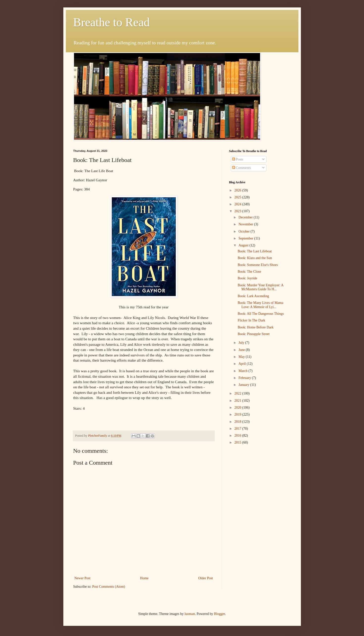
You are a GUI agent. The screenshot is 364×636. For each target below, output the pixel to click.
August (244, 245)
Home (144, 578)
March (243, 371)
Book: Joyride (247, 278)
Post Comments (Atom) (109, 587)
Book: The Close (249, 272)
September (246, 238)
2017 (238, 429)
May (242, 357)
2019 (238, 414)
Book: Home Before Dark (255, 327)
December (246, 217)
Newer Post (83, 578)
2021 (238, 401)
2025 (238, 197)
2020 (238, 408)
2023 (238, 211)
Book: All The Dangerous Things (261, 314)
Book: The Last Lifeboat (255, 251)
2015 (238, 442)
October (245, 231)
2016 (238, 436)
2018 (238, 422)
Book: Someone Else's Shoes (258, 265)
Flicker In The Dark (251, 320)
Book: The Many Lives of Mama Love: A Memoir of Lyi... (260, 305)
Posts (238, 159)
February (245, 378)
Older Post (206, 578)
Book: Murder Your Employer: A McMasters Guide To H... (260, 287)
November (246, 224)
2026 (238, 190)
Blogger (219, 614)
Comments (242, 168)
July (242, 343)
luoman (190, 614)
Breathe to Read (111, 22)
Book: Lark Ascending (253, 296)
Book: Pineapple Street (254, 334)
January (244, 385)
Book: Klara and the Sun (255, 258)
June (242, 350)
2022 (238, 393)
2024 (238, 204)
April (243, 364)
